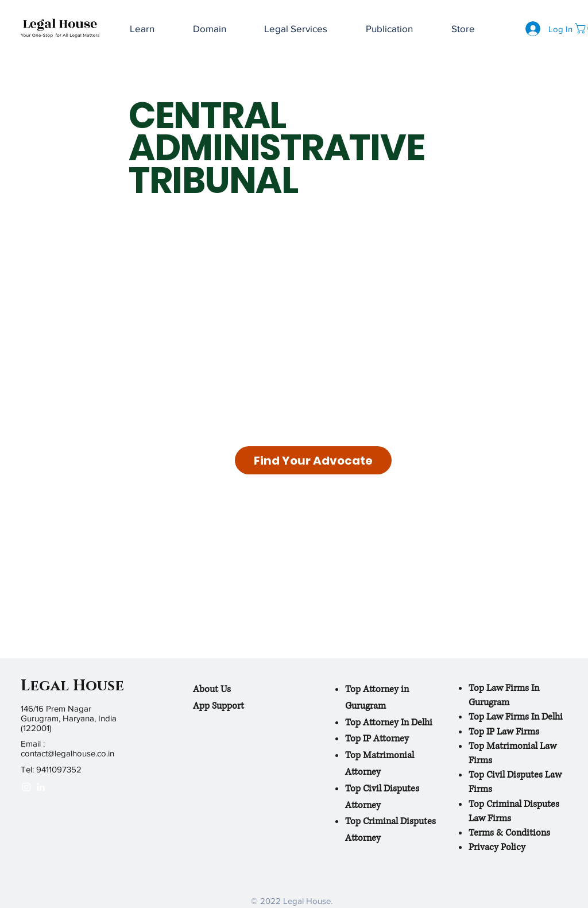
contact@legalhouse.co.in (67, 753)
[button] (390, 29)
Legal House (72, 686)
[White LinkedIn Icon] (41, 787)
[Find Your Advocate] (313, 460)
